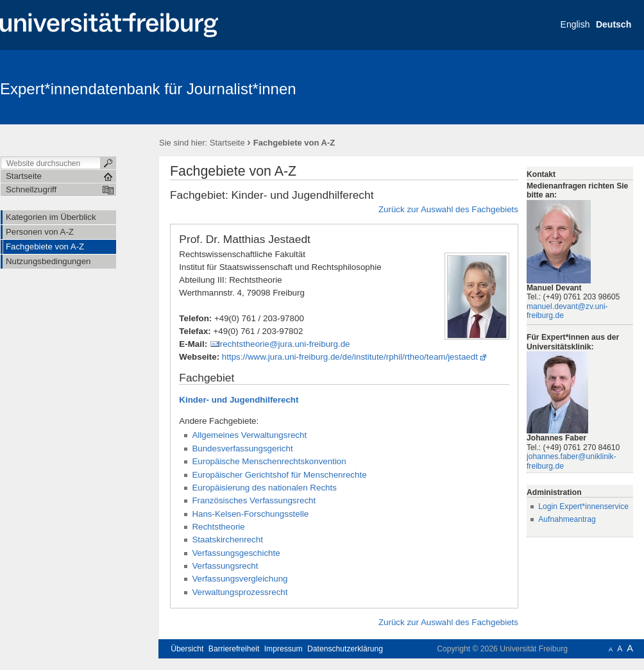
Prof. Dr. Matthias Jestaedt (245, 239)
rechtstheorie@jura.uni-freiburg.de (285, 344)
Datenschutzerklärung (345, 649)
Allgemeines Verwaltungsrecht (249, 435)
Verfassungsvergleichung (240, 579)
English (575, 24)
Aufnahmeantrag (567, 519)
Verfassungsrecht (225, 566)
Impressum (284, 649)
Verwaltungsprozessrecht (240, 592)
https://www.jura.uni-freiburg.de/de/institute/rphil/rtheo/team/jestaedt (350, 357)
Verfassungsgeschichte (236, 553)
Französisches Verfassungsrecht (254, 500)
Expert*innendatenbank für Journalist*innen (148, 89)
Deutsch (614, 24)
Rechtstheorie (218, 527)
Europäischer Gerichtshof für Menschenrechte (279, 475)
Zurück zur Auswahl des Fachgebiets (448, 209)
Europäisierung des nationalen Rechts (264, 488)
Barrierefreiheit (234, 649)
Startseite (227, 143)
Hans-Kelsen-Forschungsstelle (250, 514)
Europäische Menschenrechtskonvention (269, 461)
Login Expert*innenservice (583, 507)
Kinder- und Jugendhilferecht (239, 400)
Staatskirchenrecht (227, 540)
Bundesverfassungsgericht (242, 448)
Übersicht (187, 649)
